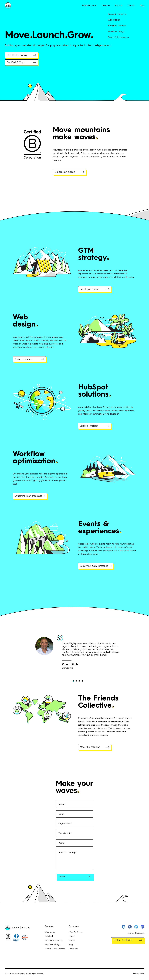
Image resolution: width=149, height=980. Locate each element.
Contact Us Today (128, 940)
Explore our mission (69, 172)
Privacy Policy (139, 974)
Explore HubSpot (95, 426)
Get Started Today (22, 55)
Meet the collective (95, 747)
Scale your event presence (96, 566)
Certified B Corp (22, 63)
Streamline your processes (30, 496)
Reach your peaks (95, 289)
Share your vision (29, 359)
